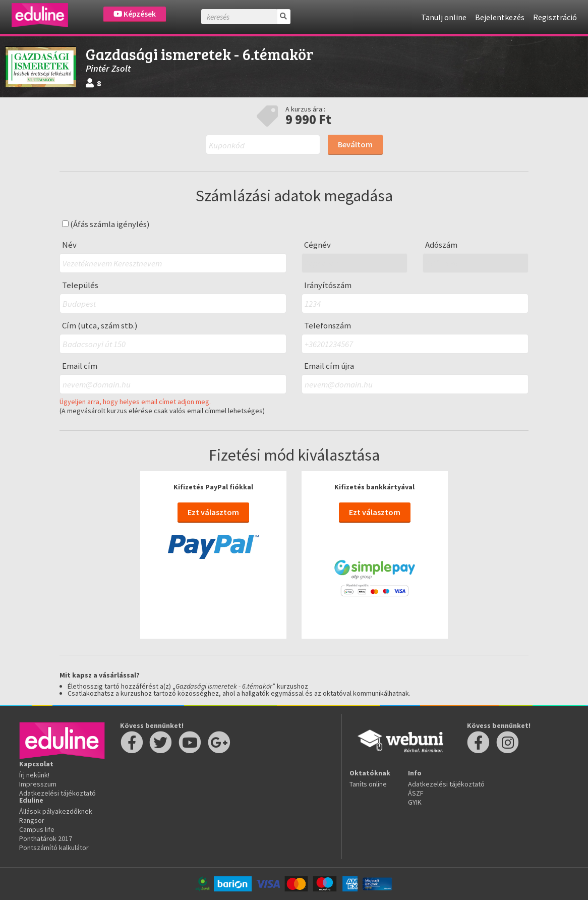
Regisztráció (555, 17)
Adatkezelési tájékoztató (57, 793)
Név (69, 245)
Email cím (80, 366)
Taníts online (368, 784)
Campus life (37, 829)
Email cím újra (329, 366)
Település (80, 285)
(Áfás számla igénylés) (106, 224)
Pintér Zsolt (108, 68)
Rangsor (32, 820)
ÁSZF (416, 793)
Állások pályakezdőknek (56, 811)
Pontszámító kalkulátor (54, 848)
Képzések (135, 14)
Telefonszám (328, 326)
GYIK (415, 802)
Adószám (441, 245)
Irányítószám (328, 285)
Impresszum (38, 784)
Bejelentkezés (500, 17)
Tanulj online (444, 17)
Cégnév (317, 245)
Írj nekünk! (34, 775)
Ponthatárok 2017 (46, 838)
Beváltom (355, 144)
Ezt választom (213, 512)
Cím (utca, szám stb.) (100, 326)
